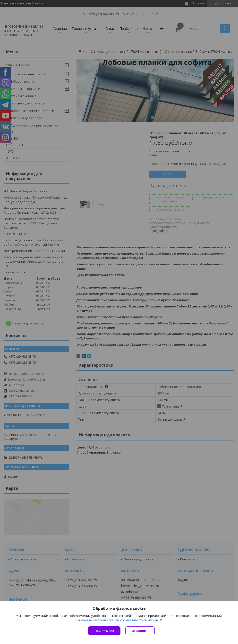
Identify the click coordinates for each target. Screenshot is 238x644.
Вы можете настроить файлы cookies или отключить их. (117, 620)
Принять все (104, 631)
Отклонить (140, 631)
